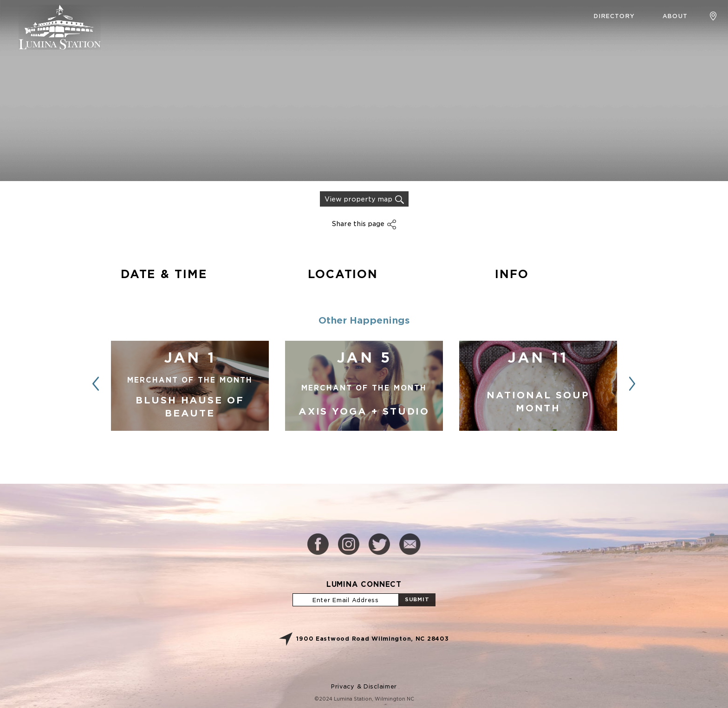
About (675, 16)
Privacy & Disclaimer (364, 686)
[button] (632, 384)
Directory (614, 16)
